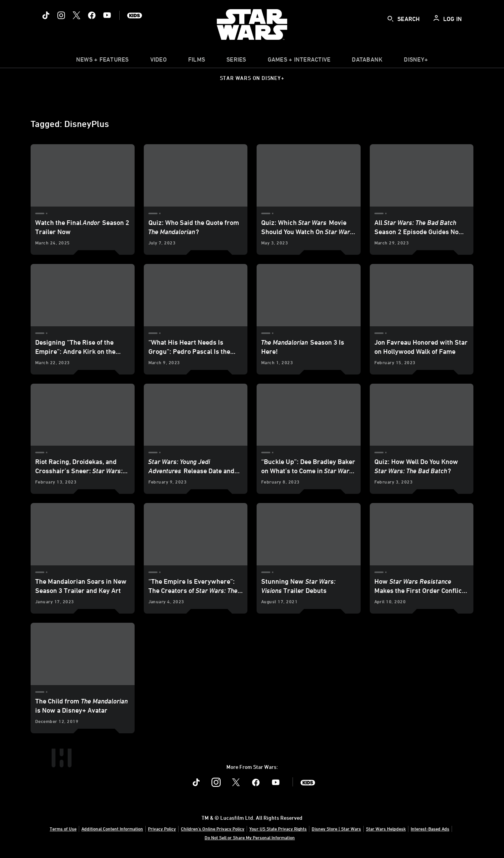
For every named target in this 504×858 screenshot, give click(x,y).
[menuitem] (159, 61)
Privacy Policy (162, 829)
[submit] (390, 19)
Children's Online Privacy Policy (213, 829)
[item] (102, 61)
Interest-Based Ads (430, 829)
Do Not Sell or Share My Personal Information (250, 837)
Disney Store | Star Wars (336, 829)
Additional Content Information (112, 829)
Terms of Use (63, 829)
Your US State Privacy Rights (278, 829)
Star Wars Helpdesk (386, 829)
